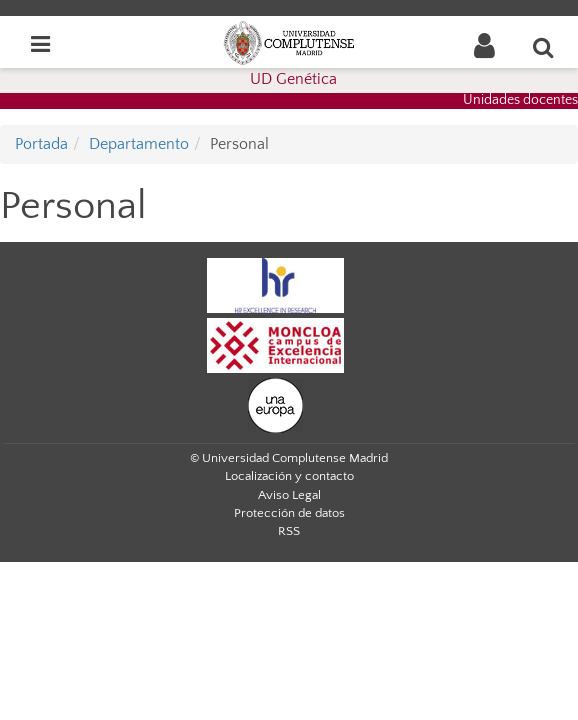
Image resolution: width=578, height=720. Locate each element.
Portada (41, 144)
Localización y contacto (289, 476)
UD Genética (293, 79)
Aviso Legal (289, 495)
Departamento (139, 144)
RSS (289, 531)
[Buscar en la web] (544, 47)
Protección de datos (289, 513)
